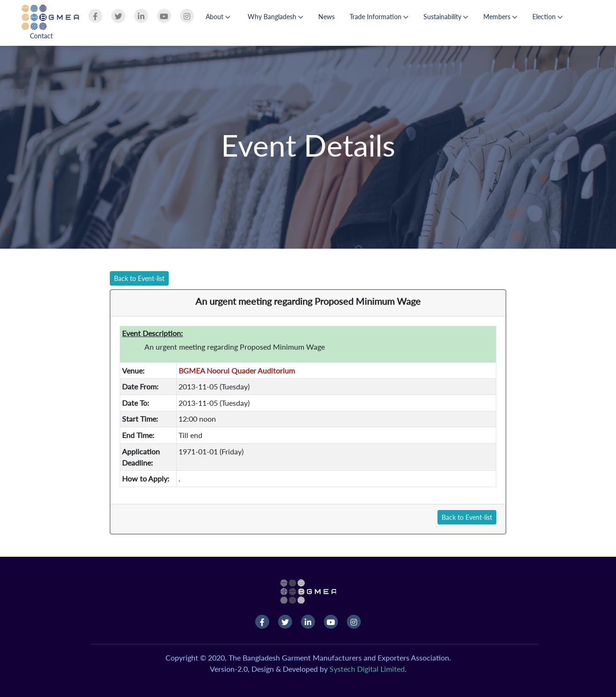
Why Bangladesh (276, 17)
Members (500, 17)
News (326, 17)
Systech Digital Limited (367, 669)
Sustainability (446, 17)
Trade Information (379, 17)
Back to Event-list (139, 278)
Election (548, 17)
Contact (41, 36)
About (218, 17)
